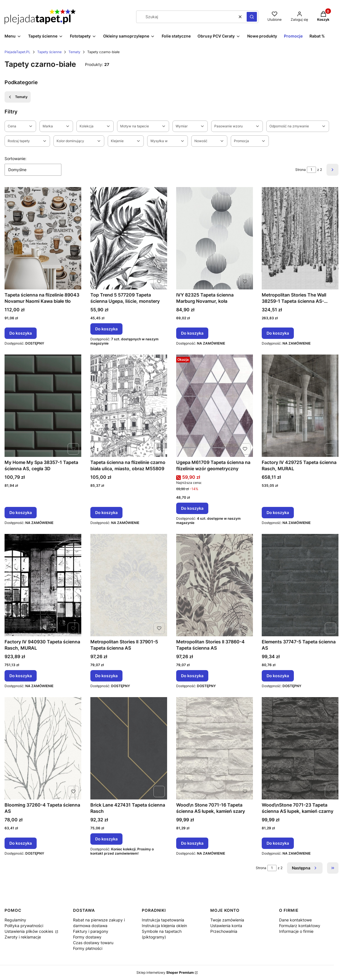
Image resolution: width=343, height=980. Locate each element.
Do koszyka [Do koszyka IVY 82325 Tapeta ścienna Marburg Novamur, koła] (192, 333)
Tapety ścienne (49, 52)
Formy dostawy (87, 937)
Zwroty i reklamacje (23, 937)
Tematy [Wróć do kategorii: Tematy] (18, 97)
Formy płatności (88, 948)
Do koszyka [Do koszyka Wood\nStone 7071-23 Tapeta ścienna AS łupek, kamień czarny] (278, 843)
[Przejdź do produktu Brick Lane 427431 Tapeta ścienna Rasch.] (129, 748)
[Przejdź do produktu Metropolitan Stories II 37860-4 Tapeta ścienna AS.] (215, 585)
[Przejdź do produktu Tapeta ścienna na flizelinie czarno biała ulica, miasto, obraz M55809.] (129, 406)
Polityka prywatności (24, 926)
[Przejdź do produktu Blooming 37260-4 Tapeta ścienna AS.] (43, 748)
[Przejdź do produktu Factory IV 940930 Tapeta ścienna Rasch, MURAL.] (43, 585)
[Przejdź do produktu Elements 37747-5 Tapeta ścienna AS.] (300, 585)
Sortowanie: (15, 159)
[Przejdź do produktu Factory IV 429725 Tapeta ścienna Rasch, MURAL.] (300, 406)
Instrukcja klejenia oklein (164, 926)
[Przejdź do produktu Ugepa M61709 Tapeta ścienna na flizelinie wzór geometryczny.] (215, 406)
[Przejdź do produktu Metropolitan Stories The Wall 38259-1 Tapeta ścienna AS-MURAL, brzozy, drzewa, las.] (300, 238)
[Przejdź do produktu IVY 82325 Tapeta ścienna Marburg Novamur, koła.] (215, 238)
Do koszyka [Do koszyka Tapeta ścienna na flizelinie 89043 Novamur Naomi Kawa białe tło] (21, 333)
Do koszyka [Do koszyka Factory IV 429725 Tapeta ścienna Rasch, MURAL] (278, 512)
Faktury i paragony (91, 931)
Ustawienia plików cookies (29, 931)
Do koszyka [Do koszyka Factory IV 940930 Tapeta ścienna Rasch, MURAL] (21, 676)
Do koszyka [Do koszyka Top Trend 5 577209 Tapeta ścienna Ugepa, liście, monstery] (106, 329)
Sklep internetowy (165, 972)
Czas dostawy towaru (93, 943)
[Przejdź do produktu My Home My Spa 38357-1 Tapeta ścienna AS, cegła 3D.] (43, 406)
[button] (252, 17)
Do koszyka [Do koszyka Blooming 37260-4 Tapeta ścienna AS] (21, 843)
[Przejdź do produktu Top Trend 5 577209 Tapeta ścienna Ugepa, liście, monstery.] (129, 238)
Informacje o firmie (296, 931)
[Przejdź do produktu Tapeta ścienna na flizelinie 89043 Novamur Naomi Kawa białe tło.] (43, 238)
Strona (301, 170)
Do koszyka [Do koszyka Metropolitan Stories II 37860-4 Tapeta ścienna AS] (192, 676)
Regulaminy (15, 920)
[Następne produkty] (305, 868)
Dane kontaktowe (295, 920)
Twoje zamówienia (227, 920)
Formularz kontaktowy (300, 926)
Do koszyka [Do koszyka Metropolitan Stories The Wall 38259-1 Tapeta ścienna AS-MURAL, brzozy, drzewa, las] (278, 333)
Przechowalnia (224, 931)
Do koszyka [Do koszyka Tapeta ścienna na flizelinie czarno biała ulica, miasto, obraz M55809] (106, 512)
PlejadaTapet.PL (17, 52)
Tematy (74, 52)
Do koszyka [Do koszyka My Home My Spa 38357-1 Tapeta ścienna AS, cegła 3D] (21, 512)
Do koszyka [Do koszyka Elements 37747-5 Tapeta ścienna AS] (278, 676)
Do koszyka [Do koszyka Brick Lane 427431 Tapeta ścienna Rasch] (106, 839)
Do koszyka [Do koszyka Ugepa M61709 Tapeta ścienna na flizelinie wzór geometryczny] (192, 508)
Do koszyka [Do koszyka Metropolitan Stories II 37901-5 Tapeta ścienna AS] (106, 676)
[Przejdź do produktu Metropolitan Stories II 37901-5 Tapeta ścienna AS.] (129, 585)
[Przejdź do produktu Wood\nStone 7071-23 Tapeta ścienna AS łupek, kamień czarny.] (300, 748)
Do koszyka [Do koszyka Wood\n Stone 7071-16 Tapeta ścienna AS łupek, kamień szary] (192, 843)
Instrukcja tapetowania (163, 920)
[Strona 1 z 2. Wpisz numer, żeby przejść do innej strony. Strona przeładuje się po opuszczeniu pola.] (311, 170)
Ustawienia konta (226, 926)
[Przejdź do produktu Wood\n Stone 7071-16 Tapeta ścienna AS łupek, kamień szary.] (215, 748)
